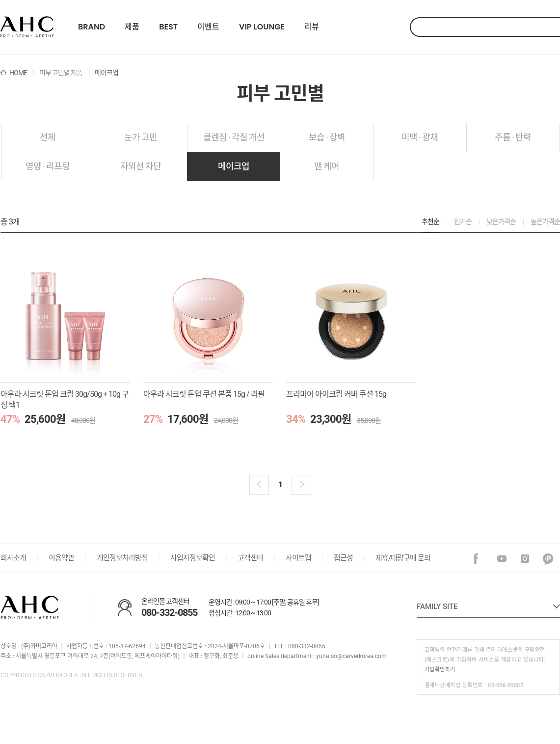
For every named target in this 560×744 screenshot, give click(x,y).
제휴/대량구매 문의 (403, 558)
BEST (168, 27)
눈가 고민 (141, 137)
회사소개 (13, 558)
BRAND (92, 27)
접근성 (343, 558)
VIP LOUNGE (262, 27)
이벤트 (208, 27)
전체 (48, 137)
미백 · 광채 (420, 137)
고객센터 (250, 558)
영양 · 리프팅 (48, 166)
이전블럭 (259, 485)
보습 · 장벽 (327, 137)
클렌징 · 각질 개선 (234, 137)
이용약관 (61, 558)
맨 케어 (327, 166)
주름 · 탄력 (513, 137)
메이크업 (234, 166)
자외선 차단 (141, 166)
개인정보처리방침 (122, 558)
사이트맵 (298, 558)
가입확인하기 (440, 670)
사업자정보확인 (193, 558)
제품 (132, 27)
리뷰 (312, 27)
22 (27, 27)
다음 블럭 (301, 485)
